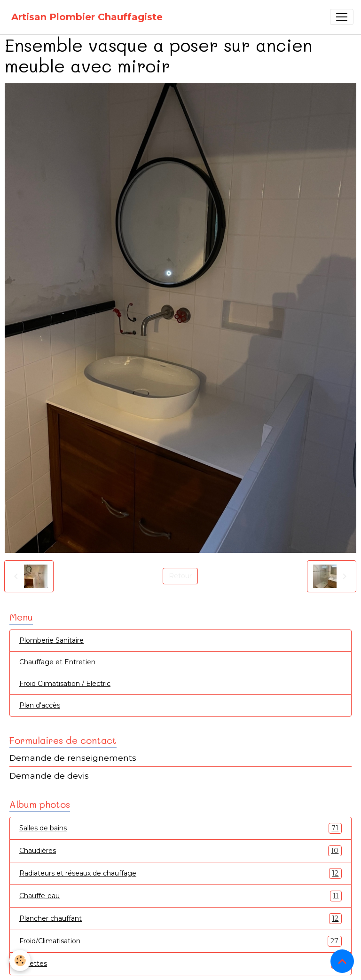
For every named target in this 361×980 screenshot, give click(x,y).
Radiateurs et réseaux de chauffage (180, 873)
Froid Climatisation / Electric (65, 684)
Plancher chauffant (180, 919)
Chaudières (180, 851)
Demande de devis (49, 776)
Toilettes (180, 964)
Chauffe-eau (180, 896)
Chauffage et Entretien (57, 662)
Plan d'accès (40, 705)
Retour (180, 576)
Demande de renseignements (73, 758)
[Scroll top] (342, 961)
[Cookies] (20, 960)
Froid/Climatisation (180, 941)
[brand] (87, 17)
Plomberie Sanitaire (51, 640)
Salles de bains (180, 828)
